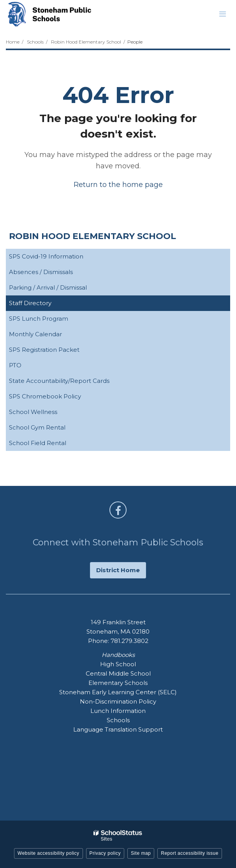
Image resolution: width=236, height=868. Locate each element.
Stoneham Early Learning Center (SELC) (118, 692)
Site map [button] (141, 853)
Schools (35, 42)
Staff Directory (30, 303)
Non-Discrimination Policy (118, 701)
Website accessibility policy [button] (48, 853)
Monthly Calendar (48, 336)
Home (13, 42)
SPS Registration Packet (56, 351)
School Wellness (45, 413)
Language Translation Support (118, 729)
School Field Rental (38, 443)
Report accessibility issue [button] (190, 853)
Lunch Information (118, 711)
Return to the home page (118, 185)
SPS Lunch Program (51, 320)
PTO (15, 365)
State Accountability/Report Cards (71, 382)
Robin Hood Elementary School (86, 42)
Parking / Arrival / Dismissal (48, 287)
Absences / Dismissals (41, 272)
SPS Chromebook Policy (57, 398)
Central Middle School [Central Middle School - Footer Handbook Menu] (118, 673)
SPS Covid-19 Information (58, 258)
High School (118, 664)
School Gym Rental (49, 429)
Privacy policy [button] (105, 853)
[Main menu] (222, 14)
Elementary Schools (118, 683)
